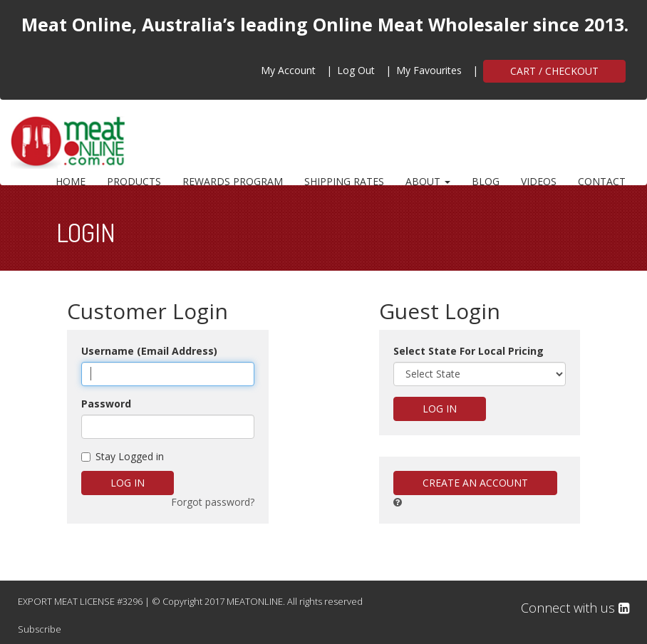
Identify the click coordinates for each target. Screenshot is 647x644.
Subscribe (40, 629)
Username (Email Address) (149, 351)
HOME (71, 181)
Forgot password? (213, 502)
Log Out (356, 70)
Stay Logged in (123, 456)
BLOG (486, 181)
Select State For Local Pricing (469, 351)
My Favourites (429, 70)
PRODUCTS (134, 181)
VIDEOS (539, 181)
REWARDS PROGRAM (233, 181)
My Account (288, 70)
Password (106, 404)
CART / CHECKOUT (554, 71)
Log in (128, 483)
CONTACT (602, 181)
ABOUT (428, 181)
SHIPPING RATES (344, 181)
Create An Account (475, 483)
